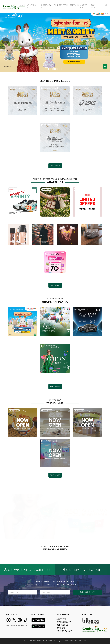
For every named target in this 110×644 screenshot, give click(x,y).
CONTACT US (62, 625)
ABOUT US (61, 619)
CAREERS (61, 628)
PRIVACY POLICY (64, 631)
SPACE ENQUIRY (64, 622)
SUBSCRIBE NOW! (87, 592)
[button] (33, 6)
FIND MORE (55, 166)
